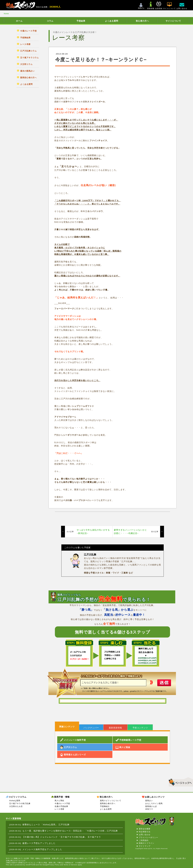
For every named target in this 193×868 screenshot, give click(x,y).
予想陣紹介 (105, 806)
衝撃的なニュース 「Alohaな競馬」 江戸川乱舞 (46, 825)
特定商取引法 (145, 832)
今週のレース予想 (62, 803)
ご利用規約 (144, 840)
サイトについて (173, 21)
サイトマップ (145, 846)
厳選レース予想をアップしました (39, 843)
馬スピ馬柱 (59, 801)
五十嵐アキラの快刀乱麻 (20, 803)
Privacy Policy (54, 865)
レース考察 (59, 809)
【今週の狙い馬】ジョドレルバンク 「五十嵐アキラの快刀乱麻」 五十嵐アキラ (62, 837)
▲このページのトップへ (180, 781)
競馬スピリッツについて (111, 801)
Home (6, 14)
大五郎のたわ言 (16, 806)
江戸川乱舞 (90, 555)
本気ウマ (149, 809)
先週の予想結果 (61, 806)
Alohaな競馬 (15, 801)
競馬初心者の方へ (108, 803)
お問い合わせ (145, 835)
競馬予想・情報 (62, 797)
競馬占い (149, 801)
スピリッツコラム (18, 797)
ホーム (19, 21)
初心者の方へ (142, 21)
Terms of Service (70, 865)
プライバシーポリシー (148, 837)
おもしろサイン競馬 (154, 803)
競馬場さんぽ (151, 806)
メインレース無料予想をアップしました (42, 849)
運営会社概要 (145, 829)
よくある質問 (112, 21)
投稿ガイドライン (147, 843)
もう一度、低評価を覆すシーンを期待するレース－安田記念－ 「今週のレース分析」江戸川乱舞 (70, 831)
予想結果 (81, 21)
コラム (50, 21)
